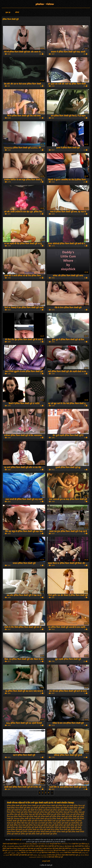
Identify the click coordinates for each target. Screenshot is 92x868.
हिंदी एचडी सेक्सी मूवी (15, 855)
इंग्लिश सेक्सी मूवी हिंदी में (31, 821)
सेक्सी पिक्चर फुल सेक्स (25, 851)
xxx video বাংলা (31, 853)
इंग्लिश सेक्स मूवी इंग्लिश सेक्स (49, 812)
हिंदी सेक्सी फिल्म (67, 848)
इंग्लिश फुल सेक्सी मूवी (33, 808)
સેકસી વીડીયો (49, 851)
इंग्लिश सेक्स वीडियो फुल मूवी (47, 814)
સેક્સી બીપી (21, 844)
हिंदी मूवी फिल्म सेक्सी (59, 851)
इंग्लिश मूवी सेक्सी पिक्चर (15, 810)
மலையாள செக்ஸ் (35, 857)
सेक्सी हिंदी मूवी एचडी (27, 855)
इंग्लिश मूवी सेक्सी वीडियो (61, 810)
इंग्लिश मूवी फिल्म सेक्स (48, 808)
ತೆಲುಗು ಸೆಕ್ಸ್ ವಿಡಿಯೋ (32, 844)
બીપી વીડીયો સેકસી (44, 844)
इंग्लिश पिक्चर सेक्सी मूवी (50, 806)
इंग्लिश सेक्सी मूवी (35, 816)
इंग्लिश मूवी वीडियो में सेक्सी (64, 808)
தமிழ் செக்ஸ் (60, 853)
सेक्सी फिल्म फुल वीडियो (79, 844)
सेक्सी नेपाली (6, 844)
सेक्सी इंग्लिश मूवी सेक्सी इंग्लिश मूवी (34, 827)
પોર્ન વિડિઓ (45, 857)
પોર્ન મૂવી (39, 853)
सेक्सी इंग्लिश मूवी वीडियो (15, 827)
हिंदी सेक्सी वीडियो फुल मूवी (56, 857)
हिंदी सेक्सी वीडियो (57, 848)
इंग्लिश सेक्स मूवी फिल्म (66, 812)
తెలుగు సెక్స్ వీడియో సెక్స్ (67, 846)
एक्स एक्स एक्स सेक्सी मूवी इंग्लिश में (42, 823)
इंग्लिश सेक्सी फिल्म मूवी (21, 816)
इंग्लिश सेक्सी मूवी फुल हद (44, 819)
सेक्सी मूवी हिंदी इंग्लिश (68, 832)
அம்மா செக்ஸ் (13, 851)
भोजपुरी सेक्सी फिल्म (55, 844)
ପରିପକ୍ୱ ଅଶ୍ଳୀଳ (77, 848)
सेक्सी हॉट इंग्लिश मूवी (21, 834)
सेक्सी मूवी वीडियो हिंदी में (38, 851)
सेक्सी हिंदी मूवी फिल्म (54, 846)
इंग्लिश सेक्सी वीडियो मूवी (70, 821)
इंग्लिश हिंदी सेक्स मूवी (24, 823)
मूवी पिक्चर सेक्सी (60, 855)
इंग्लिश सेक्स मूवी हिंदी (31, 814)
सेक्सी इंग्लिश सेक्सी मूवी (70, 827)
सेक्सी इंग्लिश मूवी (60, 825)
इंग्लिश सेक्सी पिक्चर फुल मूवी (66, 814)
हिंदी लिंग (24, 853)
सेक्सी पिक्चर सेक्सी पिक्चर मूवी (73, 853)
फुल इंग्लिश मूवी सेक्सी (61, 823)
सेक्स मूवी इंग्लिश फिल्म (30, 825)
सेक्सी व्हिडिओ (14, 844)
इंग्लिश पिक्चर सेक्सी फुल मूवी (32, 806)
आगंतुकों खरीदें (46, 861)
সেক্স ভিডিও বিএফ (67, 844)
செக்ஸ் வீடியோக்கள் (40, 855)
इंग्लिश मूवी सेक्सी (79, 808)
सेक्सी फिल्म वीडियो (12, 848)
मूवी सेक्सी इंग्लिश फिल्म (14, 825)
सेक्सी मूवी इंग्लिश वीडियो (37, 832)
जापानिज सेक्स (51, 855)
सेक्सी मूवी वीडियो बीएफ (42, 846)
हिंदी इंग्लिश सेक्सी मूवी (35, 834)
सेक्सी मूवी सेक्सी (35, 848)
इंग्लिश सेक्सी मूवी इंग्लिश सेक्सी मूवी (68, 816)
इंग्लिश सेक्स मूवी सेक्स (17, 814)
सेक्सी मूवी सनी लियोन (29, 846)
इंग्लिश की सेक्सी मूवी (16, 840)
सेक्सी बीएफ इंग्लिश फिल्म (55, 829)
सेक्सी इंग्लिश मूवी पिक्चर (74, 825)
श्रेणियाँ (17, 12)
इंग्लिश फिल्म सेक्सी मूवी (18, 808)
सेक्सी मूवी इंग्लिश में (22, 832)
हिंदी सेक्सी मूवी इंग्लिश (50, 834)
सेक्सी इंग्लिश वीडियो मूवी (54, 827)
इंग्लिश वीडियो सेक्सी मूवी (32, 812)
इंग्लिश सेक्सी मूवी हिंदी (15, 821)
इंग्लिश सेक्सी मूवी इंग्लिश (49, 816)
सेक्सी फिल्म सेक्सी (83, 846)
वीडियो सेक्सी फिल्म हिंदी (24, 848)
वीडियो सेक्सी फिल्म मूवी (72, 855)
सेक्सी (76, 846)
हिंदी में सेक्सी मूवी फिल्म (46, 848)
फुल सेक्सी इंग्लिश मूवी (75, 823)
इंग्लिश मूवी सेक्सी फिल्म (31, 810)
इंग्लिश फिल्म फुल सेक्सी (66, 806)
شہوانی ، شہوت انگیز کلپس (12, 853)
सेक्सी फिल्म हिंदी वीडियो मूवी (82, 851)
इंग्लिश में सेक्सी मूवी (17, 812)
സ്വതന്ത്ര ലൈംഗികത (15, 846)
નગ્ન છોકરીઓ (70, 851)
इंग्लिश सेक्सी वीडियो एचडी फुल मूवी (50, 821)
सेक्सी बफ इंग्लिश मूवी (40, 829)
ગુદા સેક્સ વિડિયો (83, 855)
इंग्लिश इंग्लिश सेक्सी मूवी (15, 806)
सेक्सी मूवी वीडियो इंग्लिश (53, 832)
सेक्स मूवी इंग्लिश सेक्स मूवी (46, 825)
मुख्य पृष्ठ (8, 12)
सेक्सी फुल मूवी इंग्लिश (25, 829)
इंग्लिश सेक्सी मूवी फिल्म (28, 819)
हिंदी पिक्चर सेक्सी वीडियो (49, 853)
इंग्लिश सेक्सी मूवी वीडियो (60, 819)
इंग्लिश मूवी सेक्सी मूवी (46, 810)
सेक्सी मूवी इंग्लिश (69, 829)
